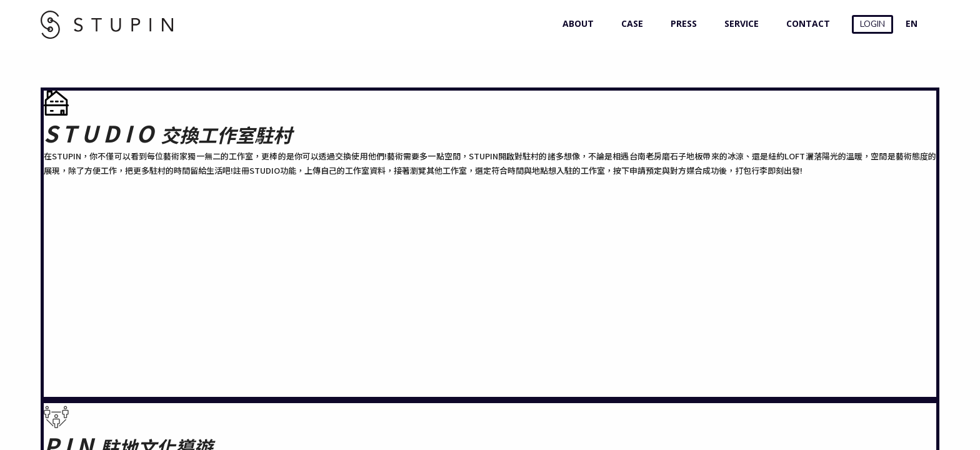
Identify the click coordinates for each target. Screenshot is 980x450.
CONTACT (805, 23)
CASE (629, 23)
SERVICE (739, 23)
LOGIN (872, 24)
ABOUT (575, 23)
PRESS (681, 23)
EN (912, 23)
